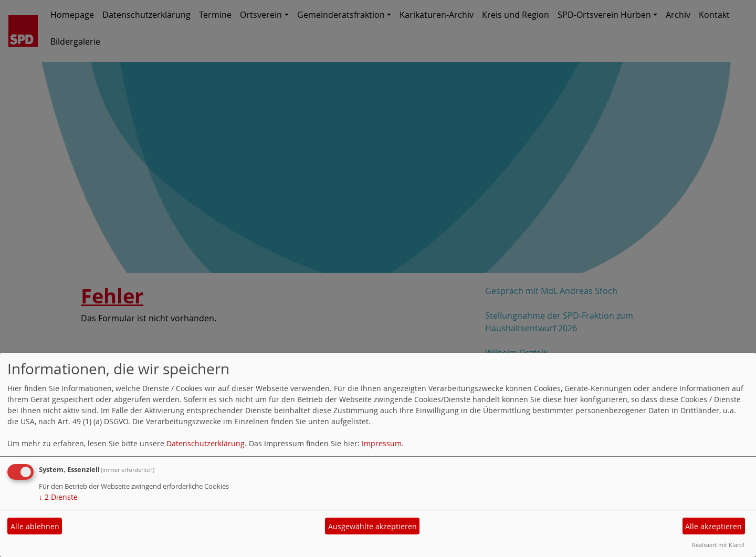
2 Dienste (58, 497)
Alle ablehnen (35, 526)
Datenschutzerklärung (206, 443)
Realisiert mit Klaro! (718, 545)
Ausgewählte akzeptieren (372, 526)
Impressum (382, 443)
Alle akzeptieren (713, 526)
